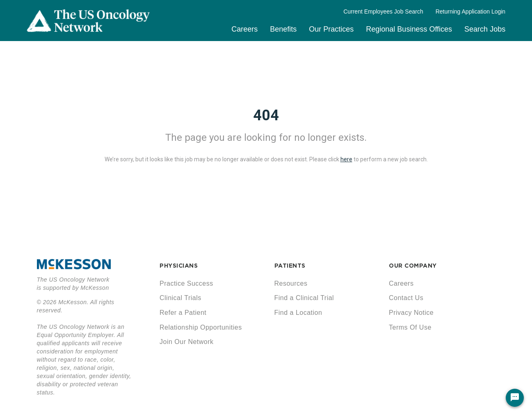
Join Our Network (187, 342)
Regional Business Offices (409, 29)
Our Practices (331, 29)
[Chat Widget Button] (515, 398)
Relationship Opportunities (201, 327)
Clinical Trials (180, 298)
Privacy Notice (411, 313)
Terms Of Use (410, 327)
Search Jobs (485, 29)
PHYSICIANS (179, 266)
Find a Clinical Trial (304, 298)
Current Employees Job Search (383, 11)
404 (266, 115)
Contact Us (406, 298)
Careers (244, 29)
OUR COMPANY (413, 266)
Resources (291, 283)
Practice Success (186, 283)
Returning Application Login (470, 11)
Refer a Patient (183, 313)
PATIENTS (290, 266)
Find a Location (298, 313)
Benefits (283, 29)
